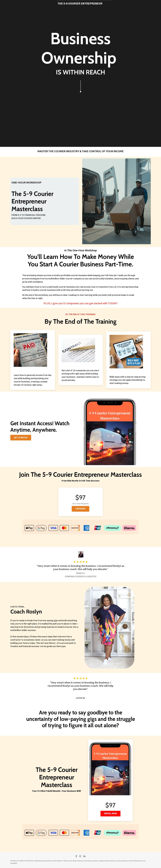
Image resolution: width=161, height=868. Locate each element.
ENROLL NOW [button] (110, 813)
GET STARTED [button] (21, 438)
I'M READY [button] (80, 509)
